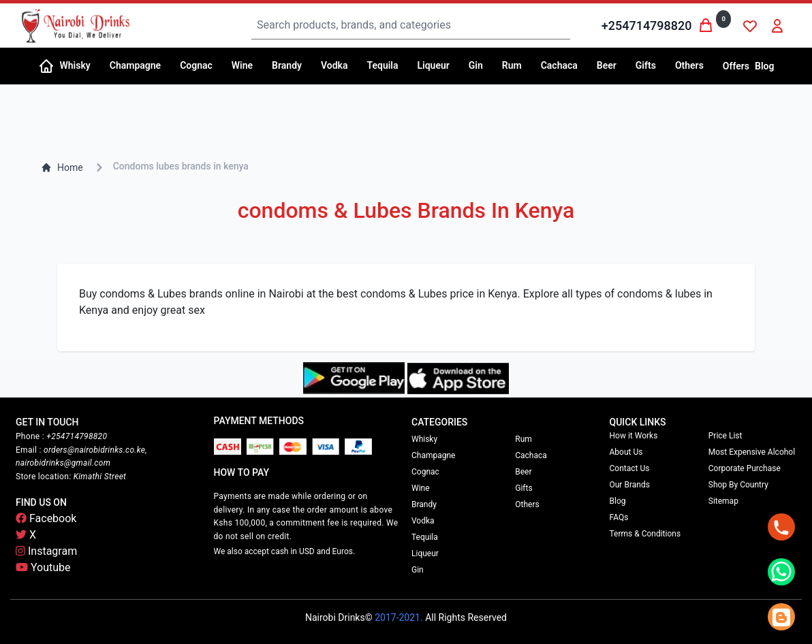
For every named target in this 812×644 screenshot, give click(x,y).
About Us (626, 452)
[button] (79, 66)
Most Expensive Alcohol (752, 452)
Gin (418, 570)
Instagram (46, 551)
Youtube (43, 567)
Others (527, 504)
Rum (524, 439)
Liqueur (425, 553)
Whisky (424, 439)
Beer (523, 472)
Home (62, 167)
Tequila (425, 537)
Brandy (424, 504)
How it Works (634, 436)
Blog (764, 66)
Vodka (423, 521)
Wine (421, 488)
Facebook (46, 518)
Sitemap (723, 501)
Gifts (524, 488)
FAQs (619, 517)
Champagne (433, 455)
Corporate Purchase (745, 468)
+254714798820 (647, 26)
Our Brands (630, 485)
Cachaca (531, 455)
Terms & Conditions (645, 534)
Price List (725, 436)
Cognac (425, 472)
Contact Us (630, 468)
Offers (736, 66)
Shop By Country (738, 485)
